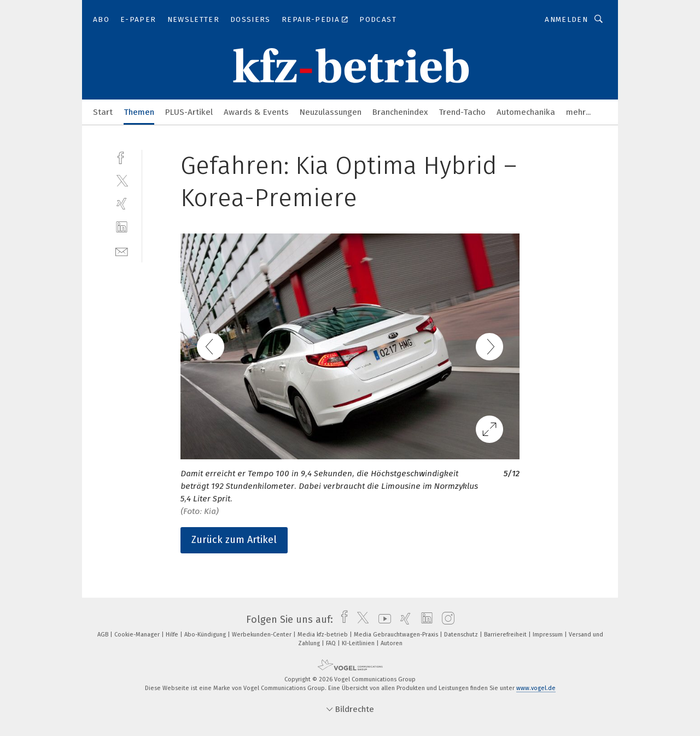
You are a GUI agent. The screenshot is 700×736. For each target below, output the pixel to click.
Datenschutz (462, 635)
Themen (139, 112)
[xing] (122, 204)
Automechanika (526, 112)
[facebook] (122, 157)
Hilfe (173, 635)
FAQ (332, 643)
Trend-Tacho (462, 112)
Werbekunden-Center (262, 635)
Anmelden (566, 19)
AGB (104, 635)
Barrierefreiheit (506, 635)
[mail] (122, 251)
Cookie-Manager (138, 635)
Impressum (549, 635)
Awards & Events (256, 112)
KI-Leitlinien (359, 643)
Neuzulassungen (331, 112)
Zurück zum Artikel (234, 540)
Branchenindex (400, 112)
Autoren (392, 643)
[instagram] (445, 620)
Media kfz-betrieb (323, 635)
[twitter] (122, 180)
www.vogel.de (536, 688)
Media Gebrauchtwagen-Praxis (397, 635)
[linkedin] (122, 227)
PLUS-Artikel (189, 112)
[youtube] (382, 620)
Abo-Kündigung (206, 635)
